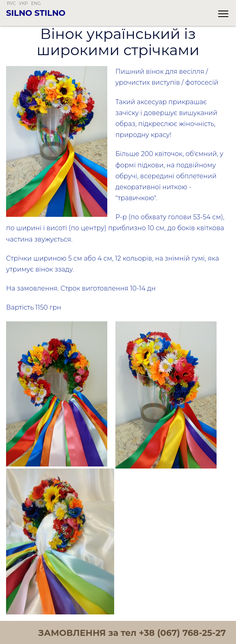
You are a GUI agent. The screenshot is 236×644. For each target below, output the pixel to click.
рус (11, 3)
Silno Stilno (36, 13)
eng (36, 3)
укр (23, 3)
